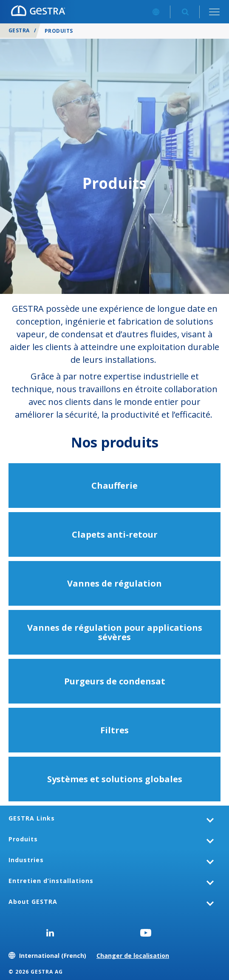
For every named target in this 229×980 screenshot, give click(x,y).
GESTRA (19, 30)
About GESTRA (33, 902)
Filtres (114, 730)
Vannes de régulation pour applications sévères (115, 632)
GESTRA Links (32, 818)
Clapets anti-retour (115, 534)
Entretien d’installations (51, 881)
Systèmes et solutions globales (115, 779)
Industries (26, 860)
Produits (23, 839)
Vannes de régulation (114, 583)
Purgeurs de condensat (115, 681)
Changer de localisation (133, 956)
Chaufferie (114, 486)
